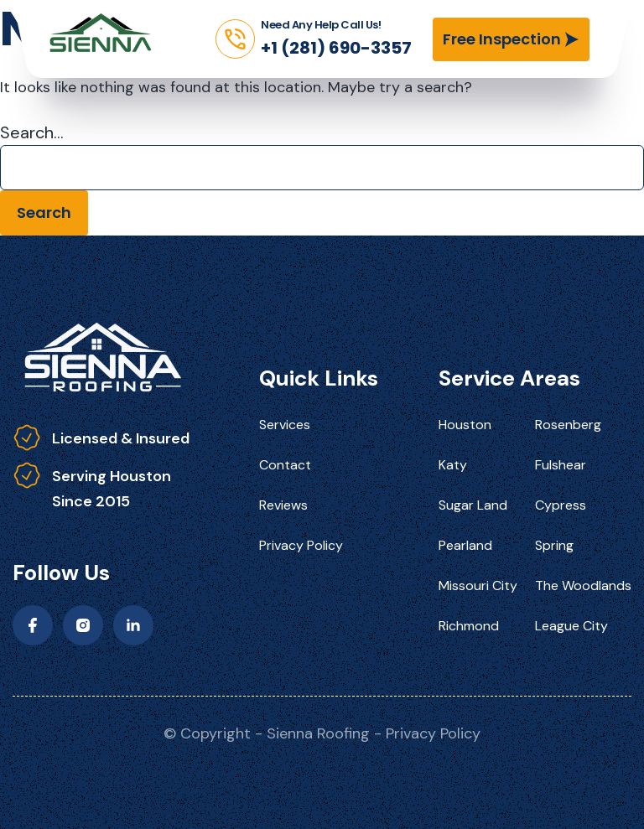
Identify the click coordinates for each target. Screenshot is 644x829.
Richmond (469, 626)
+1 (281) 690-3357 (336, 48)
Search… (32, 132)
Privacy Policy (301, 545)
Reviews (283, 505)
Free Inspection (502, 39)
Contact (285, 465)
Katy (453, 465)
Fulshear (561, 465)
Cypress (561, 505)
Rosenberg (568, 425)
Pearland (465, 545)
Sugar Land (473, 505)
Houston (465, 425)
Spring (554, 545)
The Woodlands (583, 585)
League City (571, 626)
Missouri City (478, 585)
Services (285, 425)
